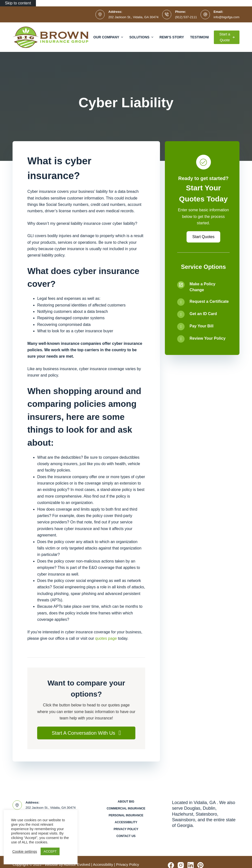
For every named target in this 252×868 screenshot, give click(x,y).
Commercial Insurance (126, 808)
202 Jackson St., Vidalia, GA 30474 (133, 17)
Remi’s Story (172, 37)
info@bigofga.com (227, 17)
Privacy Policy (126, 829)
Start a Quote (227, 37)
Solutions (142, 37)
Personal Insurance (126, 815)
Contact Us (126, 836)
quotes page (106, 638)
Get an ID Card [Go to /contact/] (203, 314)
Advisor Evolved (77, 864)
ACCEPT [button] (50, 851)
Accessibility (126, 822)
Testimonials (203, 37)
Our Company (109, 37)
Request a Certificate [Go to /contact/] (209, 301)
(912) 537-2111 (186, 17)
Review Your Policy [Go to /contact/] (207, 338)
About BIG (126, 802)
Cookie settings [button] (25, 852)
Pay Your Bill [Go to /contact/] (201, 326)
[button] (86, 733)
